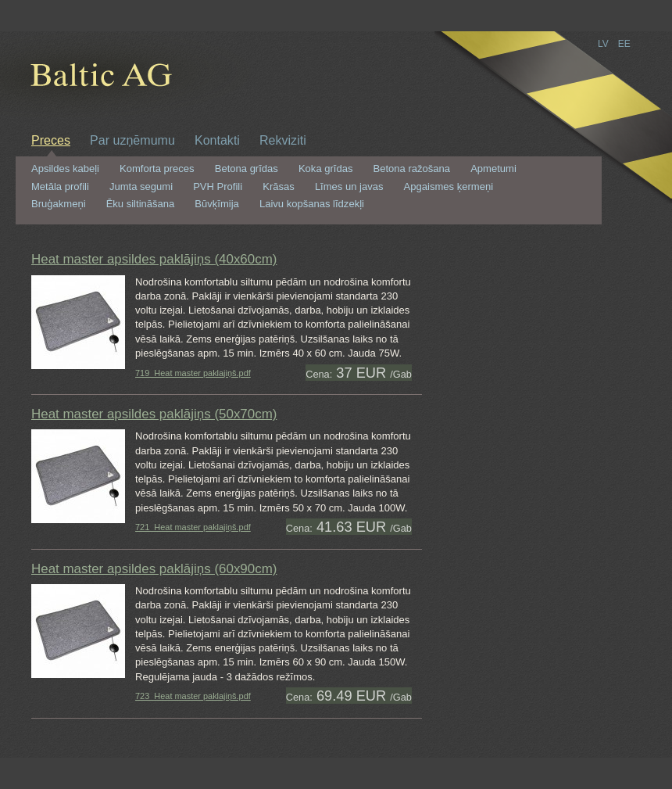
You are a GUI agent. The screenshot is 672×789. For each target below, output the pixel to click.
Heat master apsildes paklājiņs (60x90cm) (154, 569)
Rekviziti (283, 140)
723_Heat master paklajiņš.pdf (193, 696)
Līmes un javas (349, 187)
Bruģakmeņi (59, 204)
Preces (51, 140)
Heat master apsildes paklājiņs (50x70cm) (154, 414)
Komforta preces (157, 169)
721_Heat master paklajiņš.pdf (193, 527)
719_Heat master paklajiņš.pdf (193, 373)
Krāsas (279, 187)
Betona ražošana (412, 169)
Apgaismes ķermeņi (449, 187)
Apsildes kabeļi (65, 169)
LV (603, 44)
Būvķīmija (216, 204)
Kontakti (217, 140)
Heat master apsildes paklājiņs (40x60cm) (154, 259)
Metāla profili (60, 187)
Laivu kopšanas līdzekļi (312, 204)
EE (624, 44)
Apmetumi (493, 169)
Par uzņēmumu (132, 140)
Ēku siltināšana (141, 204)
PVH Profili (218, 187)
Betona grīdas (247, 169)
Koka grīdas (326, 169)
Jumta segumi (141, 187)
